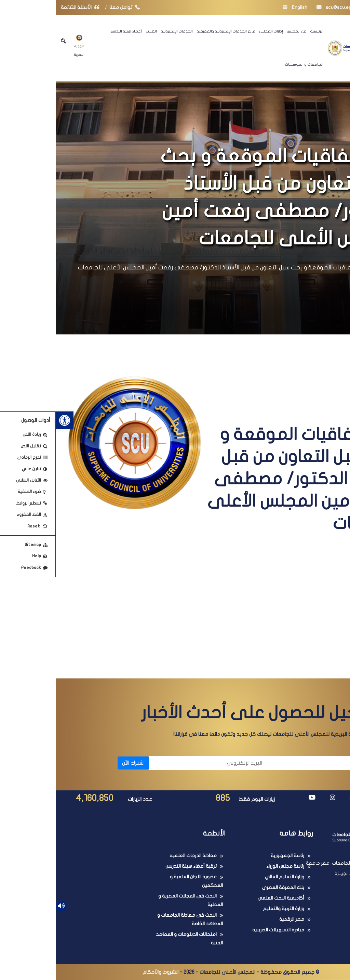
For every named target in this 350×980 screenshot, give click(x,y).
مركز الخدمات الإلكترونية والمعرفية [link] (170, 31)
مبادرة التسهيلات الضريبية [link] (223, 930)
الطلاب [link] (96, 31)
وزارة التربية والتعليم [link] (228, 909)
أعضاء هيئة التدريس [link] (70, 31)
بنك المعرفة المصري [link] (227, 887)
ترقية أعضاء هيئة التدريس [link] (135, 866)
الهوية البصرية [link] (24, 46)
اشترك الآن (78, 763)
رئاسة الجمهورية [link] (232, 856)
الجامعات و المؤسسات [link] (248, 64)
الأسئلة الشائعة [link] (26, 7)
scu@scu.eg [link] (278, 7)
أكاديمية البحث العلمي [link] (225, 898)
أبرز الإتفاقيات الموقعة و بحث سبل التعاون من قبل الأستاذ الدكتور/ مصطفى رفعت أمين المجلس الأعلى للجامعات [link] (167, 268)
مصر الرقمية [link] (236, 919)
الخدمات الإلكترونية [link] (121, 31)
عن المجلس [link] (241, 31)
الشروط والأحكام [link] (105, 972)
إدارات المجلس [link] (216, 31)
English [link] (239, 7)
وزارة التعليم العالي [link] (229, 877)
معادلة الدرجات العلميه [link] (137, 856)
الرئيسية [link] (261, 31)
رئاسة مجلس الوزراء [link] (230, 866)
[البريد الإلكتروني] (153, 763)
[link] (9, 420)
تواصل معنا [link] (71, 7)
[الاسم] (273, 763)
